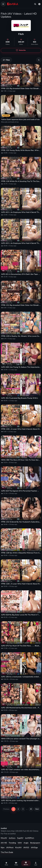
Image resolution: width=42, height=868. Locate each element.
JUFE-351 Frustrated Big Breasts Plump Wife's (20, 398)
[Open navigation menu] (3, 4)
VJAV (20, 843)
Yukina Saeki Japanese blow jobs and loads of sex (20, 119)
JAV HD (4, 843)
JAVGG (26, 848)
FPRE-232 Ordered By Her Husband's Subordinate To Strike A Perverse (21, 522)
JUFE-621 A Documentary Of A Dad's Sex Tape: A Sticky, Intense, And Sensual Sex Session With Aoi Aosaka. (21, 274)
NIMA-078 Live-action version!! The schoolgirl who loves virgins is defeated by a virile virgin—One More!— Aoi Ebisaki (21, 739)
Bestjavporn (35, 843)
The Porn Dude (7, 852)
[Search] (39, 60)
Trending (12, 843)
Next (37, 809)
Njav (3, 848)
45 (31, 809)
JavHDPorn (30, 838)
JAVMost (10, 848)
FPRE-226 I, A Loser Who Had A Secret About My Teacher (21, 429)
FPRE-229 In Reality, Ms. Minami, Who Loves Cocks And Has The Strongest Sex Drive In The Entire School (21, 336)
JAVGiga (34, 848)
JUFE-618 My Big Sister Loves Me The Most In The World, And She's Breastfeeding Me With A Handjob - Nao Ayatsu (21, 615)
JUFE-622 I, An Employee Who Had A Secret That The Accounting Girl (21, 212)
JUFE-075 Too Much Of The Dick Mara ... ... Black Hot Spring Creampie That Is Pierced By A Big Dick (21, 646)
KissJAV (18, 848)
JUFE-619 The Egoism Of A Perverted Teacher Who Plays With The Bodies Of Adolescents (21, 491)
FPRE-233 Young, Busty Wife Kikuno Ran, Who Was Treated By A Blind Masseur (21, 150)
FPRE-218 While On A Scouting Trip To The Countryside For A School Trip (21, 181)
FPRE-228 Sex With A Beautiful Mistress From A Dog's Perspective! (21, 553)
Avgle (26, 843)
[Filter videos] (6, 60)
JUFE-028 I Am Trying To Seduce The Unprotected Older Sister (21, 367)
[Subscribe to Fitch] (21, 50)
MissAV (4, 838)
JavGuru (12, 838)
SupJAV (20, 838)
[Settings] (39, 4)
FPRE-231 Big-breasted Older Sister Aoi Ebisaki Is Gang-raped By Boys (21, 88)
